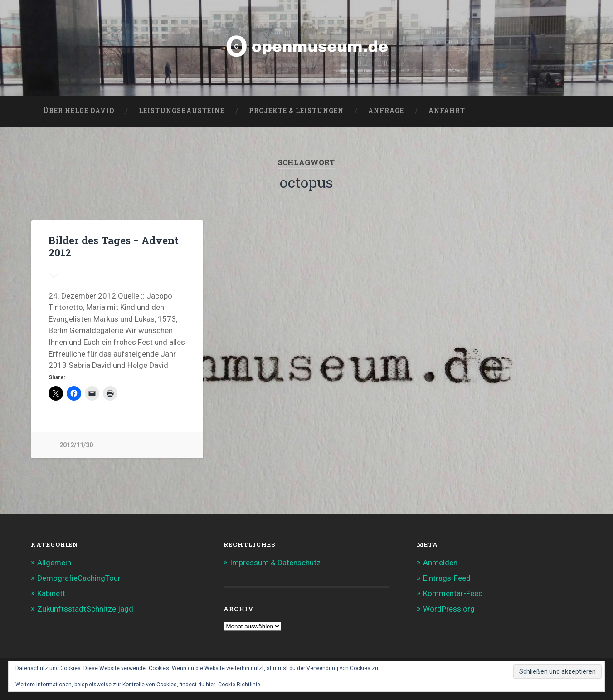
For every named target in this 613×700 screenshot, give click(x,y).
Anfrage (386, 111)
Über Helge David (79, 111)
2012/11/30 (76, 445)
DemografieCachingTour (79, 578)
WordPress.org (449, 609)
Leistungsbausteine (182, 111)
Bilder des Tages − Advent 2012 (114, 246)
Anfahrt (447, 111)
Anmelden (440, 563)
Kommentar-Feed (453, 593)
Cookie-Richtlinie (239, 685)
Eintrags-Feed (447, 578)
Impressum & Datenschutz (275, 563)
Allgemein (54, 563)
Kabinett (51, 593)
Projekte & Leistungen (296, 111)
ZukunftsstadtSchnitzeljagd (85, 609)
